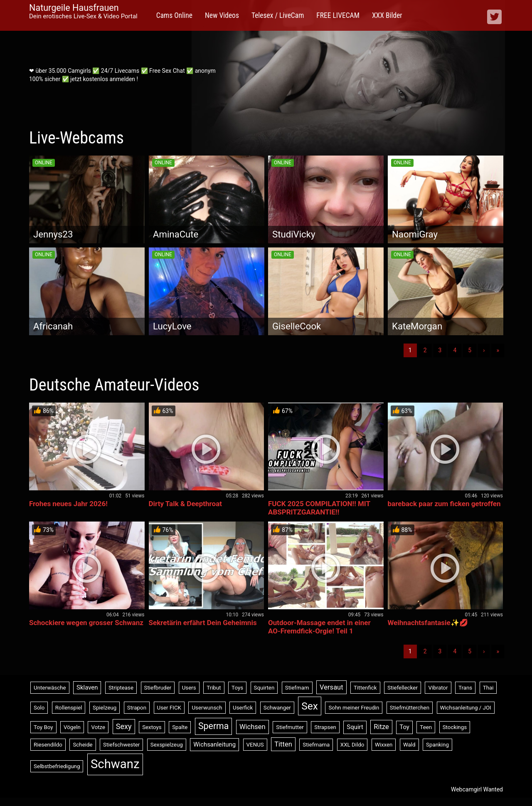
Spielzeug (105, 708)
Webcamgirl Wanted (477, 789)
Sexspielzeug (167, 745)
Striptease (121, 688)
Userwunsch (207, 708)
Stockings (455, 727)
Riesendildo (48, 745)
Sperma (213, 726)
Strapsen (325, 727)
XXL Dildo (352, 745)
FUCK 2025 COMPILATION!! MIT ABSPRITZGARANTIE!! (319, 508)
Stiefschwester (121, 745)
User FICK (169, 708)
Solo (39, 708)
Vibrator (438, 688)
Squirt (355, 727)
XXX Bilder (387, 15)
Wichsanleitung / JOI (466, 708)
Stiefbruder (158, 688)
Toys (237, 688)
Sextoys (152, 727)
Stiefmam (297, 688)
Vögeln (72, 727)
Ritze (381, 727)
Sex (310, 706)
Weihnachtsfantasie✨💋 (428, 623)
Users (189, 688)
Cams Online (174, 15)
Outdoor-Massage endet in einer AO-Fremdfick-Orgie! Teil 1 (319, 627)
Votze (98, 727)
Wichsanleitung (214, 744)
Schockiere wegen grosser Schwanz (86, 623)
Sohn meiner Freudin (354, 708)
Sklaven (87, 687)
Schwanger (277, 708)
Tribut (214, 688)
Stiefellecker (403, 688)
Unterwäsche (50, 688)
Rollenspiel (69, 708)
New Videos (222, 15)
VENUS (255, 745)
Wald (409, 745)
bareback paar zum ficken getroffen (444, 504)
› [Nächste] (484, 350)
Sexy (124, 726)
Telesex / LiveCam (278, 15)
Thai (488, 688)
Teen (426, 727)
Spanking (437, 745)
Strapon (137, 708)
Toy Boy (43, 727)
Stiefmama (316, 745)
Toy (404, 727)
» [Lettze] (498, 350)
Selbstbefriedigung (57, 766)
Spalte (180, 727)
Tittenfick (365, 688)
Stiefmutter (290, 727)
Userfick (243, 708)
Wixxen (384, 745)
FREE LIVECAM (338, 15)
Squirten (264, 688)
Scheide (83, 745)
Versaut (331, 687)
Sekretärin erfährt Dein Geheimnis (203, 623)
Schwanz (115, 764)
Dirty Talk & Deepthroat (186, 504)
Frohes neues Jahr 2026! (68, 504)
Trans (465, 688)
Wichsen (252, 727)
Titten (283, 744)
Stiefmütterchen (410, 708)
